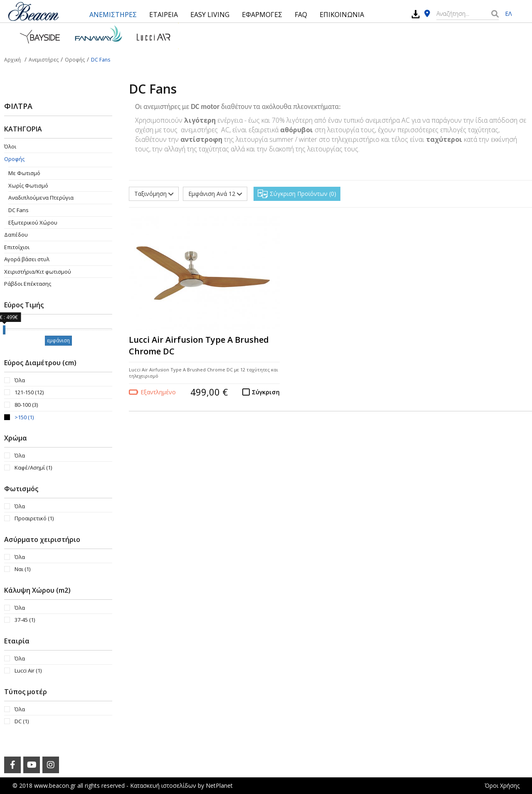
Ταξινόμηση (154, 194)
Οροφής (14, 159)
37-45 (25, 620)
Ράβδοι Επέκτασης (28, 284)
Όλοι (10, 146)
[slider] (4, 330)
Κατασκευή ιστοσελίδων (163, 785)
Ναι (22, 569)
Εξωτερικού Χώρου (33, 223)
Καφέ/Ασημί (33, 467)
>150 (24, 417)
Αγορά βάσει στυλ (27, 259)
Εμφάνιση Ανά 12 (215, 194)
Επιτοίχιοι (17, 247)
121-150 (29, 392)
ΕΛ (508, 14)
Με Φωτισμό (24, 173)
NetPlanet (219, 785)
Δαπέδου (16, 235)
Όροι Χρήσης (502, 785)
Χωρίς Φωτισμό (28, 186)
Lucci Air (28, 670)
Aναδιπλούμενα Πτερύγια (41, 198)
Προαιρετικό (34, 518)
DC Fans (18, 210)
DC (22, 721)
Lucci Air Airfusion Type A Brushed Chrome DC (199, 346)
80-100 (26, 405)
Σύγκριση (266, 392)
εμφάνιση (58, 340)
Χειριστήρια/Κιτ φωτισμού (38, 272)
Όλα (20, 380)
